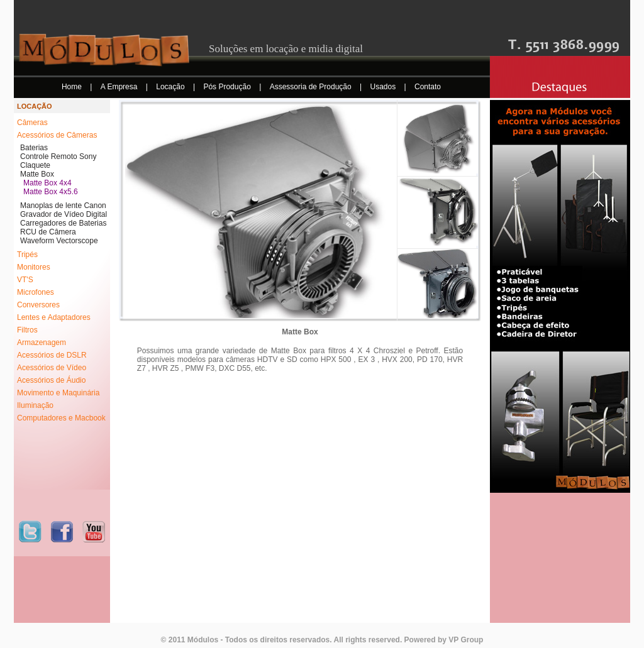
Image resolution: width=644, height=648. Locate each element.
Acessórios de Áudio (51, 380)
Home (73, 87)
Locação (171, 87)
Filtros (27, 330)
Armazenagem (42, 343)
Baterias (34, 148)
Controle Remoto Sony (58, 157)
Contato (428, 87)
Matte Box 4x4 (47, 183)
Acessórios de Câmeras (57, 135)
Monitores (34, 267)
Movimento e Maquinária (58, 393)
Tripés (27, 255)
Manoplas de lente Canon (63, 206)
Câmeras (32, 123)
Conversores (38, 305)
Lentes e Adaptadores (54, 317)
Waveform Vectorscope (59, 241)
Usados (384, 87)
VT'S (25, 280)
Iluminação (35, 405)
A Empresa (120, 87)
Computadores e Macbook (61, 418)
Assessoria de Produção (312, 87)
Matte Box (37, 174)
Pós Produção (228, 87)
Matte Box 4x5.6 (51, 192)
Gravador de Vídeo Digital (64, 214)
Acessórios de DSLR (52, 355)
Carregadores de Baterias (63, 223)
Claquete (35, 165)
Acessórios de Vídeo (52, 368)
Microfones (36, 292)
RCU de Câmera (48, 232)
